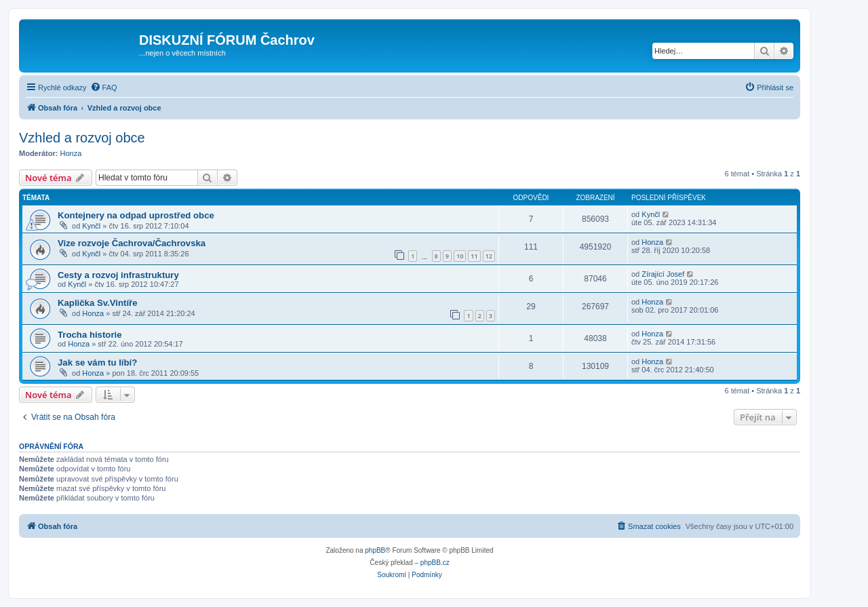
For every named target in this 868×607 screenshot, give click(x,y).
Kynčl (91, 226)
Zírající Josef (663, 274)
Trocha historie (90, 335)
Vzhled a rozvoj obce (82, 138)
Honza (71, 153)
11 (474, 256)
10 (460, 256)
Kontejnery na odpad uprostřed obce (136, 215)
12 (489, 256)
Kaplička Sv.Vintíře (98, 303)
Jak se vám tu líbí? (97, 363)
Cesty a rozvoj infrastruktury (118, 275)
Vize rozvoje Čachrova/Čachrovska (132, 243)
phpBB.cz (435, 563)
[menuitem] (104, 87)
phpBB (375, 550)
